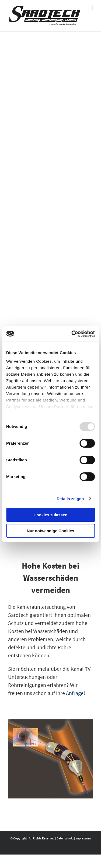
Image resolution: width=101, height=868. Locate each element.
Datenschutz (65, 838)
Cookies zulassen (51, 515)
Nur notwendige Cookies (51, 531)
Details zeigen (70, 499)
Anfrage (75, 693)
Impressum (83, 838)
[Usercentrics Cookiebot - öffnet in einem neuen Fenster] (72, 334)
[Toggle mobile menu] (92, 8)
